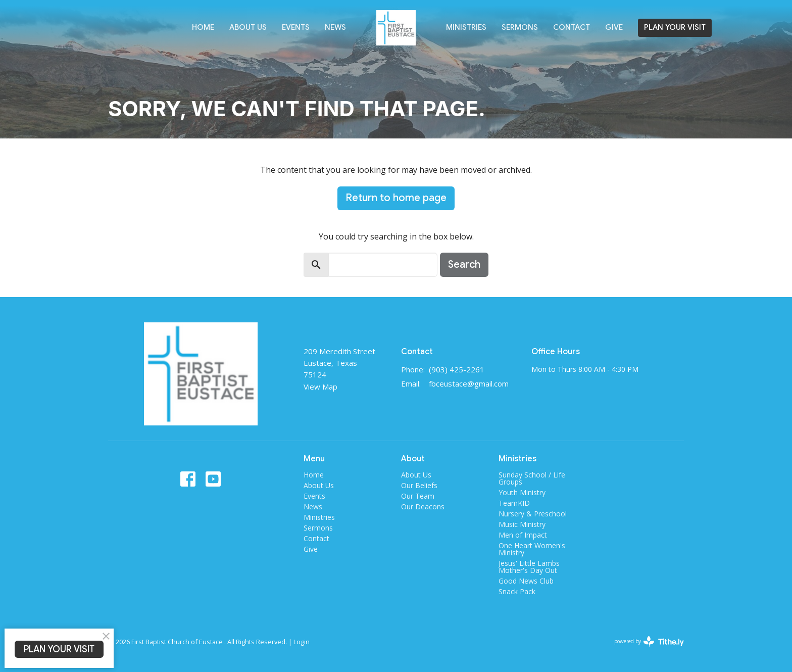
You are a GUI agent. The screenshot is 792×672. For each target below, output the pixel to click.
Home (203, 27)
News (335, 27)
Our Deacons (423, 507)
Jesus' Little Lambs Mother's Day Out (529, 567)
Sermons (520, 27)
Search (464, 265)
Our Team (418, 496)
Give (614, 27)
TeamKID (514, 503)
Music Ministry (522, 524)
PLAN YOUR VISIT (675, 27)
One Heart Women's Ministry (532, 549)
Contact (572, 27)
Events (296, 27)
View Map (320, 387)
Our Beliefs (419, 485)
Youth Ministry (522, 492)
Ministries (466, 27)
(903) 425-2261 (457, 369)
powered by (649, 641)
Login (302, 642)
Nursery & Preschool (533, 514)
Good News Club (526, 581)
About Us (248, 27)
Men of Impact (523, 535)
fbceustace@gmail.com (469, 383)
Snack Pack (517, 591)
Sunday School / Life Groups (532, 478)
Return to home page (396, 198)
